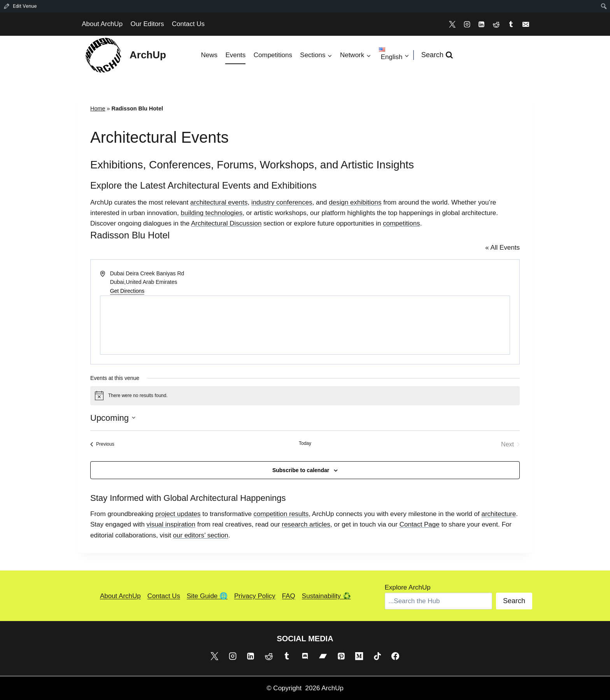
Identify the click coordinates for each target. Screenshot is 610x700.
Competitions (273, 55)
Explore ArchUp (408, 587)
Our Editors (147, 24)
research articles (306, 524)
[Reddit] (496, 24)
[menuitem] (604, 6)
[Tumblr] (511, 24)
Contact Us (188, 24)
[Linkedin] (482, 24)
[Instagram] (467, 24)
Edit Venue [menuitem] (25, 6)
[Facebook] (395, 656)
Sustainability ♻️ (326, 596)
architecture (499, 514)
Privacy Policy (255, 596)
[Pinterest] (341, 656)
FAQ (289, 596)
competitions (401, 223)
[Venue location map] (305, 325)
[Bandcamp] (323, 656)
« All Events (502, 248)
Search (514, 601)
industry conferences (282, 202)
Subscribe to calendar (301, 470)
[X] (452, 24)
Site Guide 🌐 (207, 596)
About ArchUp (102, 24)
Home (98, 108)
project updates (178, 514)
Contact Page (420, 524)
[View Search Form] (437, 55)
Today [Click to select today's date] (305, 443)
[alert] (305, 395)
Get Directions (127, 291)
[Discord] (305, 656)
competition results (281, 514)
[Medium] (359, 656)
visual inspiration (171, 524)
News (209, 55)
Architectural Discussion (226, 223)
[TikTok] (377, 656)
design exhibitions (355, 202)
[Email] (526, 24)
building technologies (212, 213)
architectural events (219, 202)
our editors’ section (201, 535)
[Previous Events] (102, 444)
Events (235, 55)
